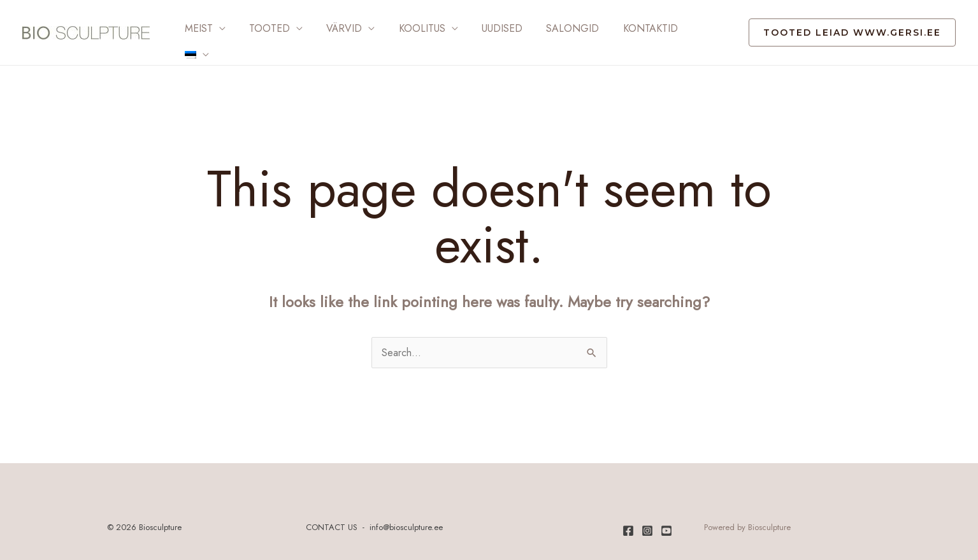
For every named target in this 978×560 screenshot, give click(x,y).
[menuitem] (688, 29)
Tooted (264, 28)
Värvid (336, 28)
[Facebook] (628, 523)
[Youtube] (666, 523)
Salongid (554, 28)
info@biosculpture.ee (406, 520)
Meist (197, 28)
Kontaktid (628, 28)
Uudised (487, 28)
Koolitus (410, 28)
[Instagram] (647, 523)
